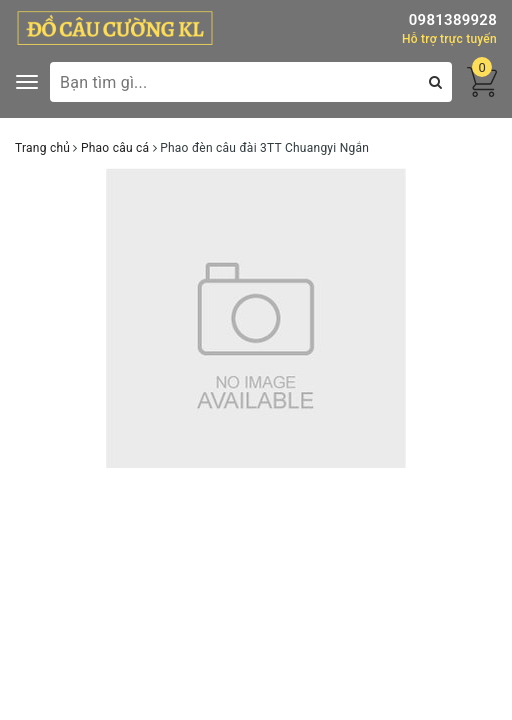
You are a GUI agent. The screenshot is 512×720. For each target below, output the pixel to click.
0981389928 (453, 20)
